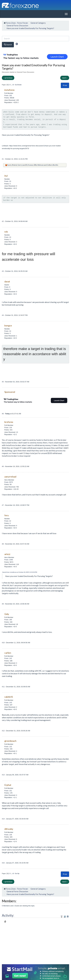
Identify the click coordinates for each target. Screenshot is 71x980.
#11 (3, 687)
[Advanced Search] (17, 44)
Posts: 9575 (9, 482)
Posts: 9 (7, 287)
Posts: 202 (8, 95)
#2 (3, 221)
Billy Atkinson (39, 165)
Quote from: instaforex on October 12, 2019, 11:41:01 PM (20, 572)
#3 (3, 271)
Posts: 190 (8, 620)
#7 (3, 505)
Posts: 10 (8, 181)
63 (13, 85)
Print (65, 85)
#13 (3, 775)
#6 (3, 414)
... (12, 85)
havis (9, 165)
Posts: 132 (8, 747)
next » (65, 78)
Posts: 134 (8, 428)
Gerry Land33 (22, 165)
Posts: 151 (8, 791)
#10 (3, 643)
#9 (3, 604)
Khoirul (14, 165)
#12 (3, 731)
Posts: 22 (8, 521)
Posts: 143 (8, 703)
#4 (3, 315)
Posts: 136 (8, 835)
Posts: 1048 (9, 560)
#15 (3, 863)
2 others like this (53, 165)
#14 (3, 819)
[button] (65, 85)
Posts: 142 (8, 658)
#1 (3, 159)
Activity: (8, 915)
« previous (8, 78)
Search (8, 45)
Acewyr (31, 165)
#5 (3, 382)
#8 (3, 544)
